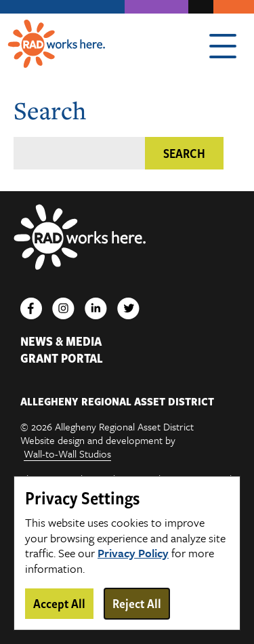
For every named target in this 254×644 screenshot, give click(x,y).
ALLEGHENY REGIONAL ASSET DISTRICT (117, 401)
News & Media (61, 341)
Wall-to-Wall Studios (67, 454)
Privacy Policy (133, 554)
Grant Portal (62, 358)
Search (184, 153)
